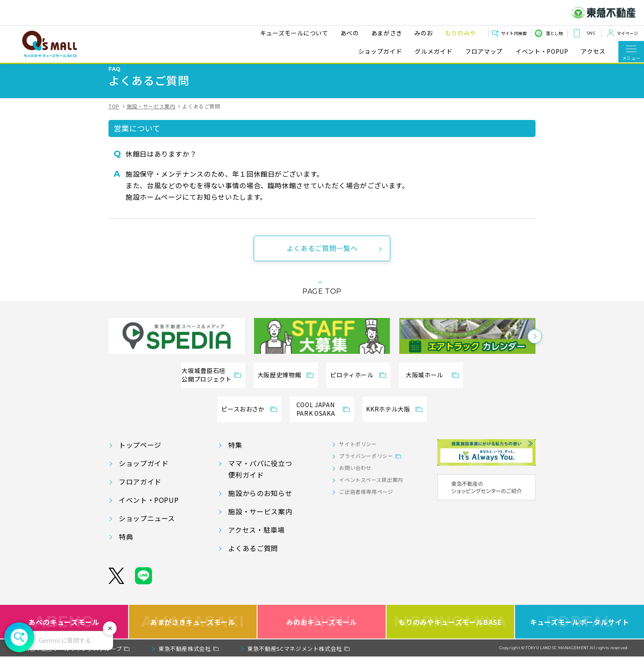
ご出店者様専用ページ (366, 500)
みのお (424, 33)
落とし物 (554, 33)
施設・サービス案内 (151, 115)
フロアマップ (484, 51)
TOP (114, 115)
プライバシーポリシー (366, 464)
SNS (591, 33)
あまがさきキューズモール (193, 630)
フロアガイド (140, 490)
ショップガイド (380, 51)
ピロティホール (352, 383)
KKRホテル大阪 (388, 417)
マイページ (627, 33)
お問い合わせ (355, 476)
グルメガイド (433, 51)
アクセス (593, 51)
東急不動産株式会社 (185, 657)
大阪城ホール (424, 383)
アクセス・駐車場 (256, 538)
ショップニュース (147, 527)
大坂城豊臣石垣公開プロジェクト (206, 383)
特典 (126, 545)
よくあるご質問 (253, 557)
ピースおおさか (243, 417)
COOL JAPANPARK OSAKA (316, 417)
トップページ (140, 453)
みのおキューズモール (321, 630)
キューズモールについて (294, 33)
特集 (235, 453)
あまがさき (387, 33)
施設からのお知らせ (260, 502)
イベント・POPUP (542, 51)
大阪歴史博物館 (279, 383)
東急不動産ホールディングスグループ (73, 657)
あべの (350, 33)
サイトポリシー (358, 452)
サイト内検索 (514, 33)
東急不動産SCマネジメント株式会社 (295, 657)
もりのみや (461, 33)
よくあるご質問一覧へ (322, 257)
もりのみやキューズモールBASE (450, 630)
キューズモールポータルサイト (580, 630)
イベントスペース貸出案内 (371, 488)
